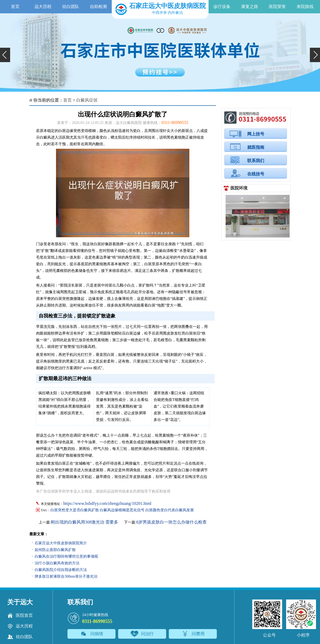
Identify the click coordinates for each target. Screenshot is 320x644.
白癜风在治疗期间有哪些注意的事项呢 (66, 556)
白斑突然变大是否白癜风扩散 (75, 510)
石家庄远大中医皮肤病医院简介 (61, 543)
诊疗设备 (222, 7)
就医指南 (256, 147)
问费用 (193, 634)
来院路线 (305, 7)
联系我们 (256, 161)
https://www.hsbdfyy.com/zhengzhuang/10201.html (107, 503)
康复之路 (250, 7)
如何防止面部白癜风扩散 (55, 550)
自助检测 (98, 7)
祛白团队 (71, 7)
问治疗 (142, 634)
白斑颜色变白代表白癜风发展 (170, 510)
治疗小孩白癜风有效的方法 (57, 563)
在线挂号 (256, 174)
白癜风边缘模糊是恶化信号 (122, 510)
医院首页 (20, 615)
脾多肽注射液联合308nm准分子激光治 (66, 576)
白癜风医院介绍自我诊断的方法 (61, 570)
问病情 (92, 634)
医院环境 (239, 188)
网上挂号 (256, 134)
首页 (15, 7)
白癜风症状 (87, 100)
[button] (5, 55)
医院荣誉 (277, 7)
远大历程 (43, 7)
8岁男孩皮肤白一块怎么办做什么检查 (171, 522)
